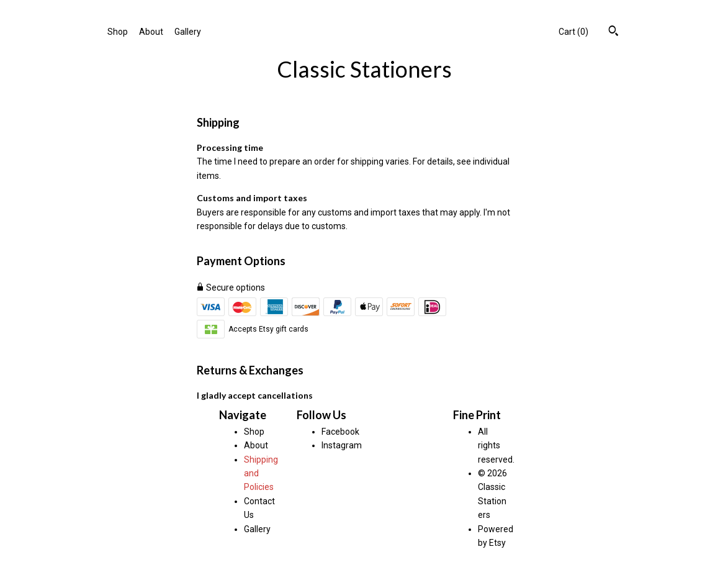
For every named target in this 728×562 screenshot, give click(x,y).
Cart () (573, 32)
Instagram (342, 445)
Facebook (340, 432)
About (151, 32)
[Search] (613, 32)
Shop (118, 32)
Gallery (188, 32)
